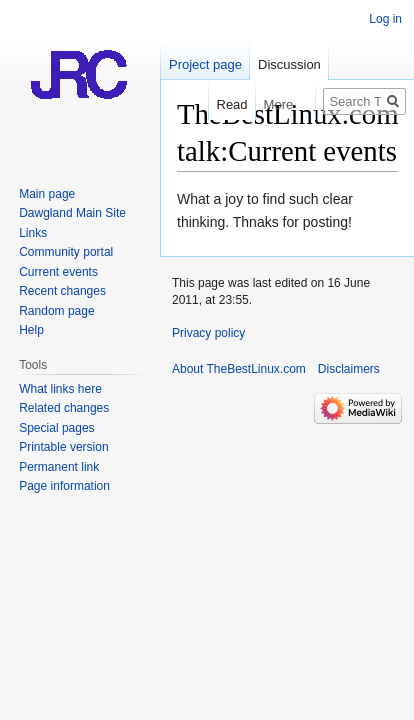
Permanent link (59, 467)
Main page (47, 194)
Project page (205, 64)
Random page (56, 311)
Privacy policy (208, 333)
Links (33, 233)
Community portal (66, 252)
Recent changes (62, 291)
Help (31, 330)
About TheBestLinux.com (239, 369)
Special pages (56, 428)
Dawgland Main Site (72, 213)
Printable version (63, 447)
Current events (58, 272)
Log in (385, 19)
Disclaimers (349, 369)
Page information (64, 486)
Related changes (64, 408)
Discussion (289, 64)
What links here (60, 389)
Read (222, 104)
